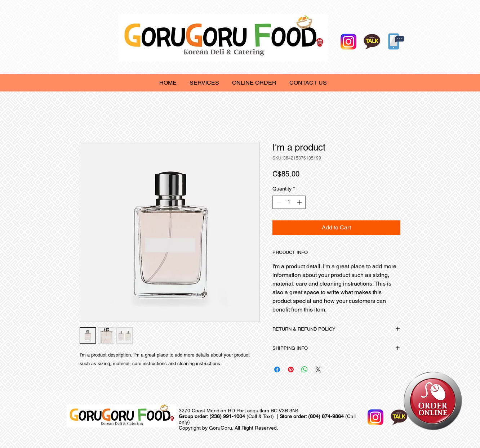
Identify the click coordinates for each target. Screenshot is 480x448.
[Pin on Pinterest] (291, 369)
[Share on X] (318, 369)
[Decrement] (278, 202)
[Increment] (300, 202)
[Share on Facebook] (277, 369)
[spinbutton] (289, 202)
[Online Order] (394, 41)
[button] (204, 83)
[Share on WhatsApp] (305, 369)
